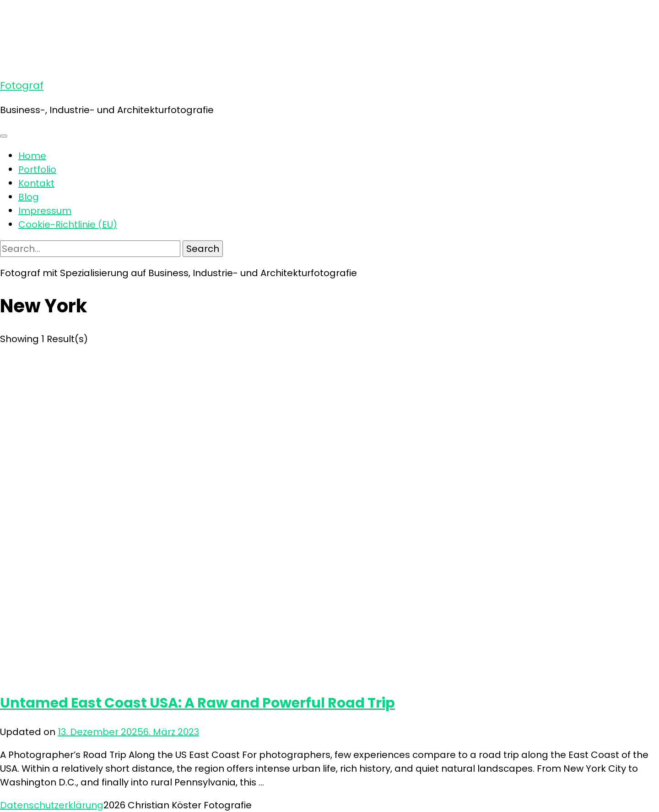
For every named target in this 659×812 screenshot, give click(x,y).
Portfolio (37, 169)
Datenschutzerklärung (52, 805)
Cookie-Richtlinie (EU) (68, 224)
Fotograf (22, 85)
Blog (29, 197)
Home (32, 156)
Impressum (45, 211)
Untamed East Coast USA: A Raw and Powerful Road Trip (197, 703)
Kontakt (36, 183)
